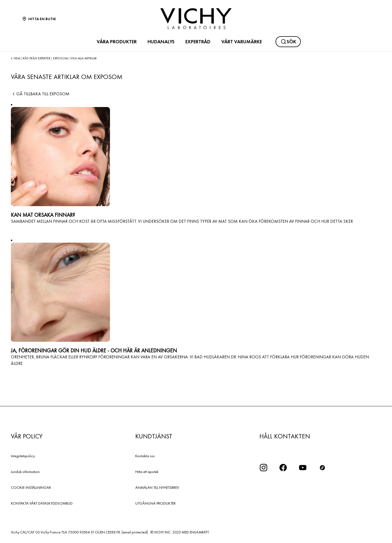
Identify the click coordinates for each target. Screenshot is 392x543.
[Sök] (288, 42)
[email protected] (135, 532)
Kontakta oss (145, 456)
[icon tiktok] (322, 468)
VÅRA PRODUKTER (117, 42)
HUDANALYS (161, 42)
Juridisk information (25, 472)
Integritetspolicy (23, 456)
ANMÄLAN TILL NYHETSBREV (157, 487)
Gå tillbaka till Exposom (40, 94)
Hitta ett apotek (147, 472)
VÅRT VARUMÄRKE (242, 42)
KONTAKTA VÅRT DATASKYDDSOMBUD (42, 503)
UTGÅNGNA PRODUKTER (155, 503)
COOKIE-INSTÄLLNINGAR (31, 487)
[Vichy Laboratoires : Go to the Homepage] (196, 19)
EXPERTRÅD (198, 42)
